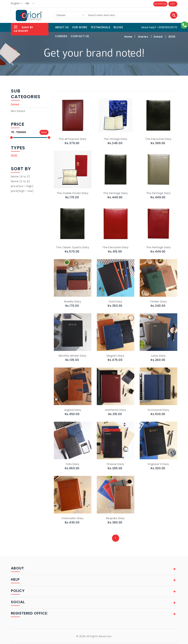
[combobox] (18, 4)
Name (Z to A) (20, 181)
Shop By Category (23, 29)
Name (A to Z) (20, 177)
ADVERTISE (160, 4)
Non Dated (18, 111)
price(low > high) (22, 186)
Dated (15, 104)
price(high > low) (22, 191)
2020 (14, 156)
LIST (173, 4)
